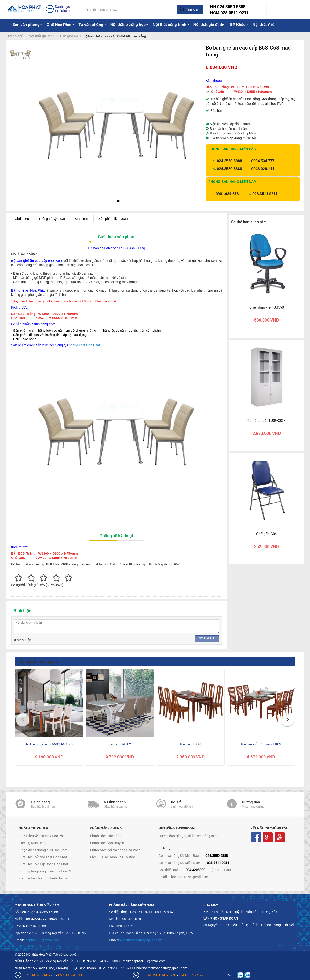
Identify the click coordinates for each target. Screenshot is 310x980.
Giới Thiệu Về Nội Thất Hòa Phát (43, 857)
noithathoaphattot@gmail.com (140, 940)
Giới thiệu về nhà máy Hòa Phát (43, 836)
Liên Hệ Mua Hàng (33, 843)
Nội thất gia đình (209, 25)
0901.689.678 (227, 194)
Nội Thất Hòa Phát (86, 345)
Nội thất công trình (171, 25)
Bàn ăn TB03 (190, 744)
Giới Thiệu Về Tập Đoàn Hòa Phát (44, 864)
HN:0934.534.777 (39, 975)
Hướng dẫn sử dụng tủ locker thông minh (189, 836)
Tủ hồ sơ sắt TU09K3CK (266, 420)
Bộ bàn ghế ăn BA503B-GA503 (49, 744)
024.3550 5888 (229, 161)
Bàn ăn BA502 (120, 744)
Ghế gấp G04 (266, 534)
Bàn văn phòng (27, 25)
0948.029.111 (263, 169)
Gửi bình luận (207, 638)
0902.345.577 (192, 975)
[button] (42, 115)
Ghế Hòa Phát (60, 25)
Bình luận (82, 219)
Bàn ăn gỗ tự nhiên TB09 (261, 744)
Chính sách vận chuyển (107, 843)
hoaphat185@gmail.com (190, 877)
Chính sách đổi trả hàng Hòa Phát (115, 850)
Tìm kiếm (190, 9)
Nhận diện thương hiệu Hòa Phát (43, 850)
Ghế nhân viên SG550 (267, 307)
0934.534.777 (263, 161)
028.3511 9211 (265, 194)
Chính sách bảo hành (106, 836)
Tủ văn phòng (92, 25)
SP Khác (239, 25)
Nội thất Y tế (263, 25)
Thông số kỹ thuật (52, 219)
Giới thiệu (22, 219)
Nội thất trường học (129, 25)
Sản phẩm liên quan (113, 219)
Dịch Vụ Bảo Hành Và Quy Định (113, 857)
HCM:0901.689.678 (159, 975)
